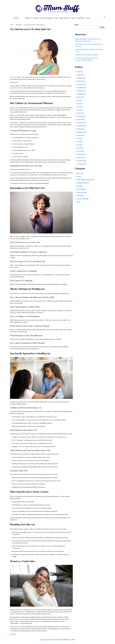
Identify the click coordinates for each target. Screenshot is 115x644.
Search (76, 25)
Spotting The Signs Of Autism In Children (87, 55)
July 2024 (80, 138)
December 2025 (81, 84)
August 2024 (80, 135)
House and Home (82, 192)
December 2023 (81, 161)
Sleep (56, 18)
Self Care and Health (83, 199)
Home (12, 25)
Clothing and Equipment (47, 18)
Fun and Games (80, 18)
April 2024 (80, 148)
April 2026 (80, 72)
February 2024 (81, 154)
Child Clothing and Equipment (86, 180)
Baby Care (29, 18)
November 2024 (82, 126)
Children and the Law (64, 18)
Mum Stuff (16, 18)
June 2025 (80, 103)
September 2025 (82, 94)
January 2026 (81, 81)
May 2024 (80, 145)
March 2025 (80, 113)
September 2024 (82, 132)
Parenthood (36, 18)
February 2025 (81, 116)
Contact (88, 18)
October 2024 (81, 129)
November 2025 (82, 88)
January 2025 (81, 119)
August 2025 (80, 97)
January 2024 (81, 158)
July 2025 (80, 100)
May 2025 (80, 107)
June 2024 (80, 142)
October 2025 (81, 91)
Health (73, 18)
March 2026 (80, 75)
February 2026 (81, 78)
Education (80, 186)
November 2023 (82, 164)
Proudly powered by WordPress (49, 640)
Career (79, 176)
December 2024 (81, 122)
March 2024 (80, 151)
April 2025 (80, 110)
